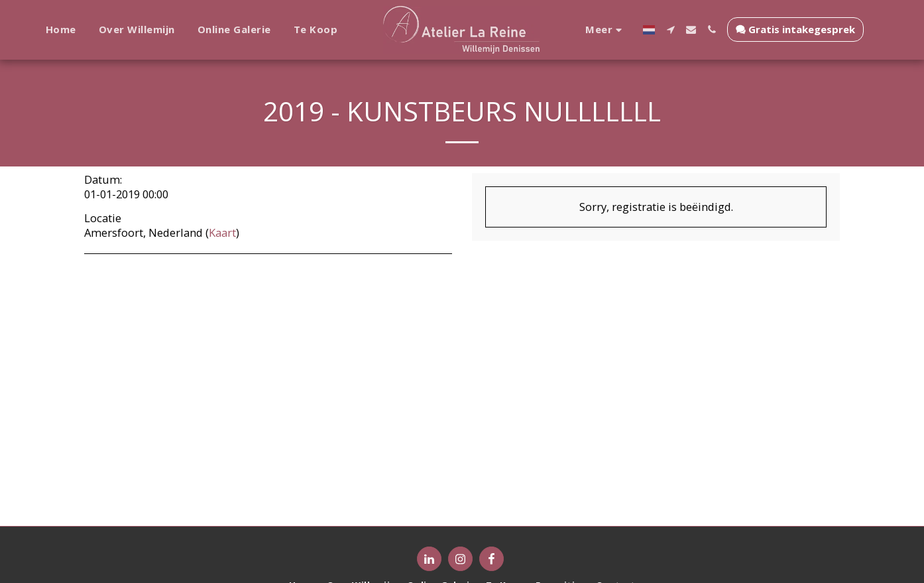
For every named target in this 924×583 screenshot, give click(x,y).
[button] (665, 30)
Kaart (222, 232)
